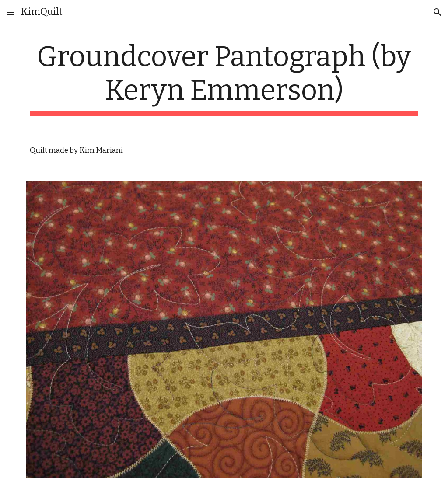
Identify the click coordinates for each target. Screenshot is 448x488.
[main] (224, 78)
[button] (10, 12)
